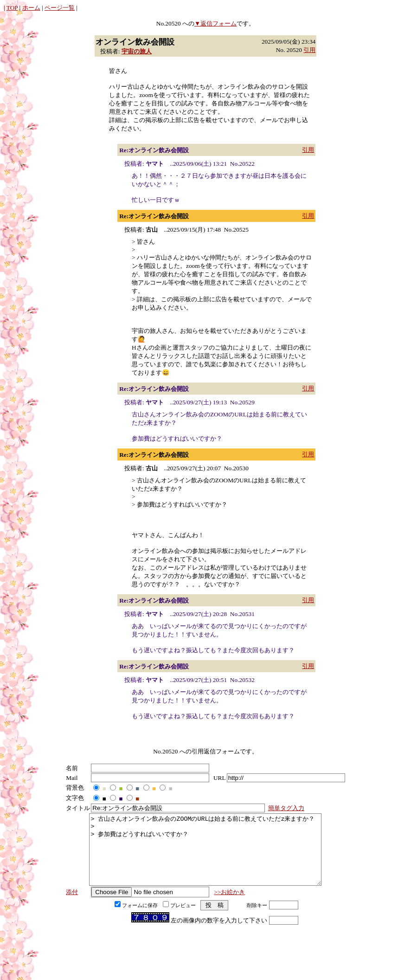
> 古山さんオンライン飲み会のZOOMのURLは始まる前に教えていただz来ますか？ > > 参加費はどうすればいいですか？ (205, 857)
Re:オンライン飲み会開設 (154, 150)
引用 (309, 50)
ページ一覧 (60, 8)
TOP (12, 8)
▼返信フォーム (215, 23)
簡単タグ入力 (286, 808)
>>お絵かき (229, 906)
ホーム (31, 8)
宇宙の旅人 (137, 51)
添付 (72, 906)
